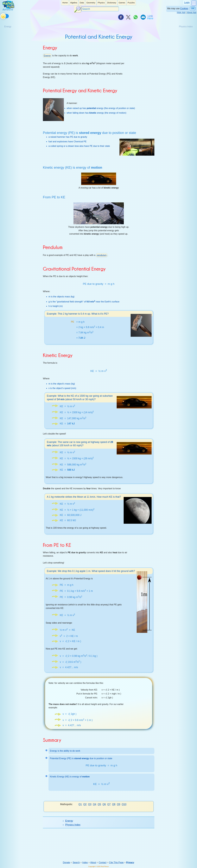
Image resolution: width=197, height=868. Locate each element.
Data (82, 3)
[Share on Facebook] (121, 17)
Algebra (74, 3)
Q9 (119, 804)
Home (65, 3)
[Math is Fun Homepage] (8, 10)
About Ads (191, 12)
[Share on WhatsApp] (136, 17)
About (93, 863)
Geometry (91, 3)
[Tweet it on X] (128, 17)
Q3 (90, 804)
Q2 (85, 804)
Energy (47, 56)
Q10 (124, 804)
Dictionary (112, 3)
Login (187, 2)
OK (193, 8)
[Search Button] (78, 9)
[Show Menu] (194, 5)
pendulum (102, 255)
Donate (67, 863)
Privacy (130, 863)
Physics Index (73, 825)
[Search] (100, 9)
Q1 (80, 804)
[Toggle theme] (1, 16)
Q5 (99, 804)
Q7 (109, 804)
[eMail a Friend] (143, 17)
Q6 (104, 804)
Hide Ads (181, 12)
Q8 (114, 804)
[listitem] (65, 3)
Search (76, 863)
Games (122, 3)
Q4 (95, 804)
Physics (101, 3)
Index (85, 863)
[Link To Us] (150, 17)
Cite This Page (116, 863)
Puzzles (131, 3)
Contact (102, 863)
